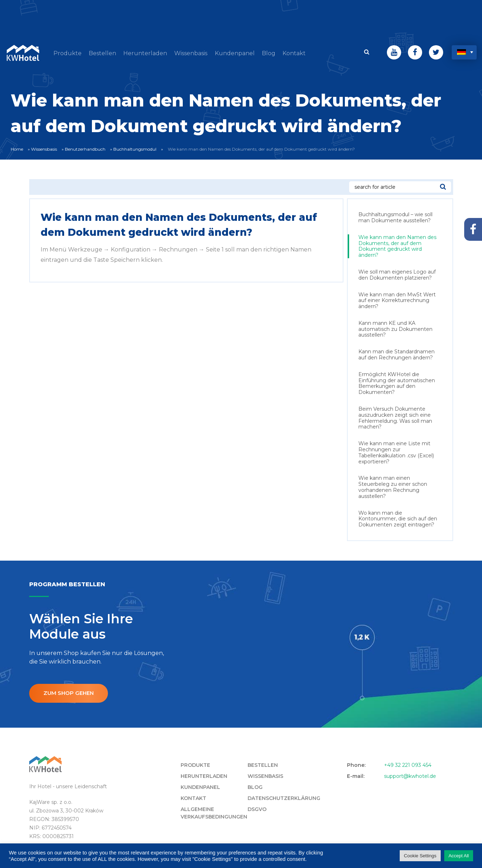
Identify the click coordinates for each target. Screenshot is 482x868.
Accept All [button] (459, 856)
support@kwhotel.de (410, 775)
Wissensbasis (44, 147)
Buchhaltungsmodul (135, 147)
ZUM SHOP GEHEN (71, 692)
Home (17, 147)
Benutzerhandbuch (85, 147)
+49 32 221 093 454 (408, 764)
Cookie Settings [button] (420, 856)
